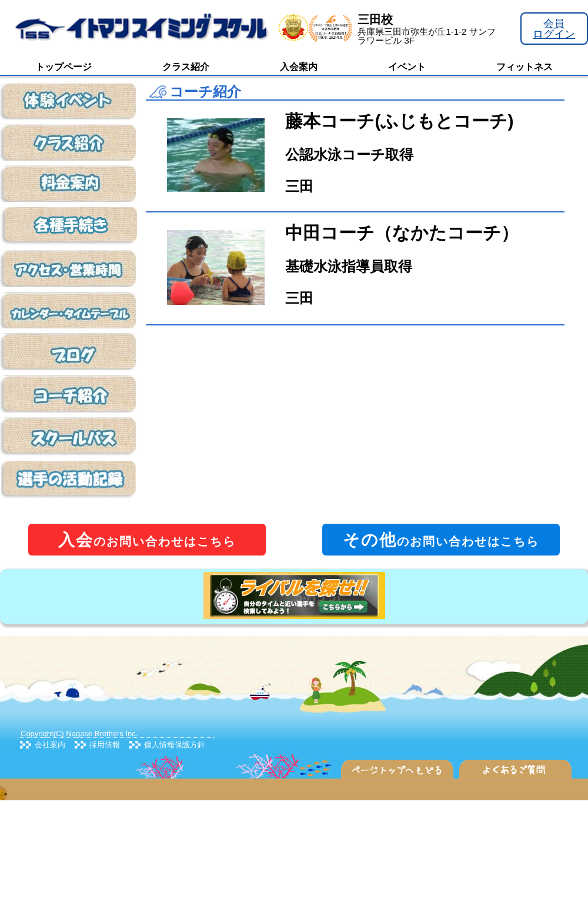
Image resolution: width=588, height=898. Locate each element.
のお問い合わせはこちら (147, 540)
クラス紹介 (186, 67)
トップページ (64, 67)
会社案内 (50, 745)
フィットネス (524, 67)
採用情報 (105, 745)
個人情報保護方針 (175, 745)
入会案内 (299, 67)
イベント (407, 67)
